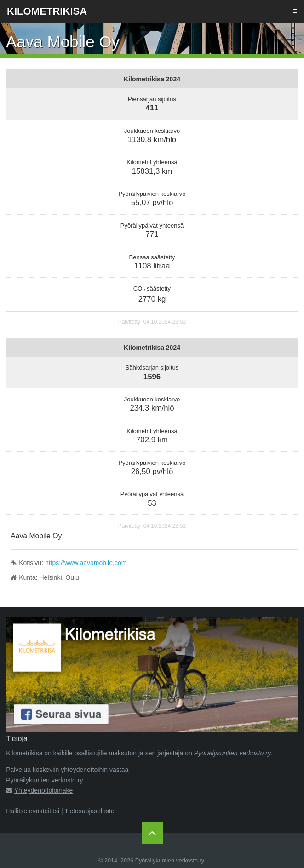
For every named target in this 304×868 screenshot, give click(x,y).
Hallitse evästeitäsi (33, 811)
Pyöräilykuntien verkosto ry (232, 753)
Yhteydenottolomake (44, 790)
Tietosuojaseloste (89, 811)
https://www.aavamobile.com (86, 563)
